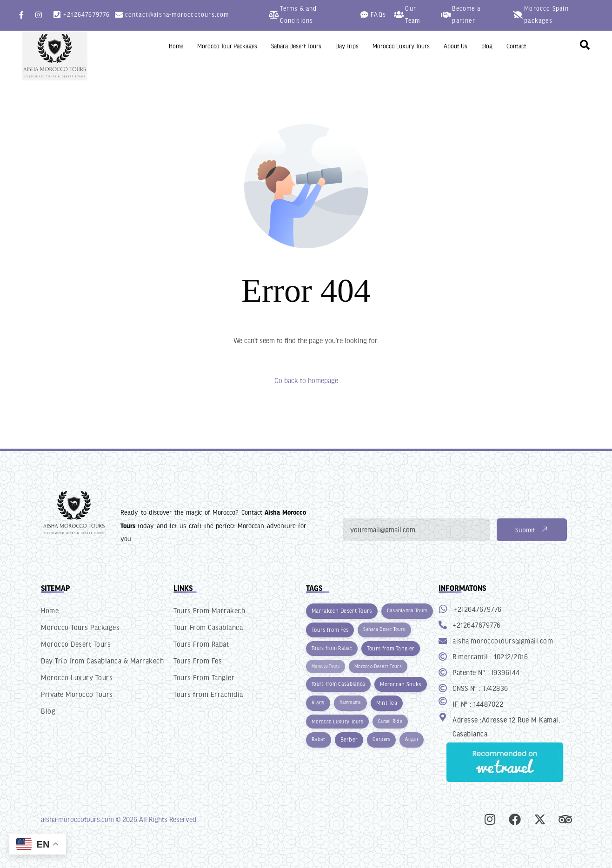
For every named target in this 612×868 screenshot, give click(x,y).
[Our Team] (399, 15)
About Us (456, 46)
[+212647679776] (57, 15)
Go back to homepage (306, 380)
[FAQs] (364, 15)
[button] (585, 45)
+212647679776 (87, 14)
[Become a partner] (446, 15)
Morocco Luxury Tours (401, 46)
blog (487, 46)
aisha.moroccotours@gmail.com (503, 641)
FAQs (378, 14)
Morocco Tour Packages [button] (227, 46)
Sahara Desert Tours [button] (296, 46)
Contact (516, 46)
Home (176, 46)
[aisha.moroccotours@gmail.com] (443, 641)
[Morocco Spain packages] (518, 15)
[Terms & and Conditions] (274, 15)
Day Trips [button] (347, 46)
